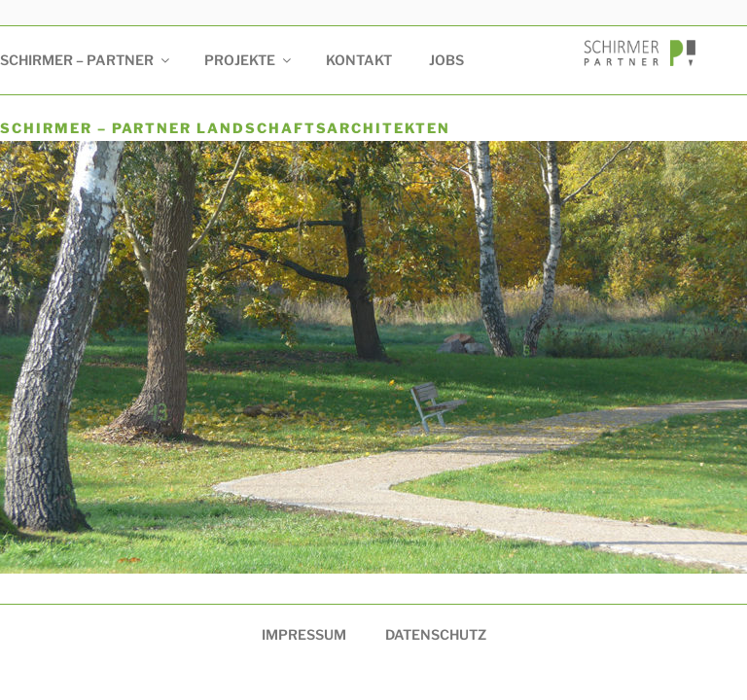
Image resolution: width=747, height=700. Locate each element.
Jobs (446, 60)
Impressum (304, 634)
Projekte (249, 60)
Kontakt (359, 60)
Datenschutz (436, 634)
